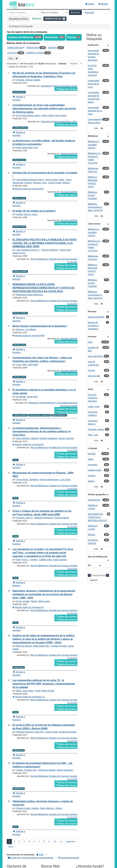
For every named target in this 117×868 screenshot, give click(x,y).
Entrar (103, 4)
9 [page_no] (49, 842)
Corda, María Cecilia (44, 691)
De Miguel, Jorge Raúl (27, 397)
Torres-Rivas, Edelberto (27, 480)
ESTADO (52, 48)
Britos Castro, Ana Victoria (54, 115)
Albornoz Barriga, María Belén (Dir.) (33, 646)
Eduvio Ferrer (19, 253)
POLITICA (12, 53)
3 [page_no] (19, 842)
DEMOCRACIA (16, 48)
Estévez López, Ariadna (27, 808)
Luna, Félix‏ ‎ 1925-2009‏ (27, 365)
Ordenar (62, 64)
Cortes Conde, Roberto (59, 183)
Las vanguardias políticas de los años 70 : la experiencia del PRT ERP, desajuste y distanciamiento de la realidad (44, 684)
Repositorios (51, 37)
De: (90, 565)
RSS (40, 855)
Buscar (75, 12)
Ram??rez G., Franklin (27, 560)
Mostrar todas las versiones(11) (29, 697)
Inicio (90, 4)
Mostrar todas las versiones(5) (28, 189)
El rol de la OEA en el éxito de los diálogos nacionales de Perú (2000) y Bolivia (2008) (44, 727)
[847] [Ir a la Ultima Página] (11, 847)
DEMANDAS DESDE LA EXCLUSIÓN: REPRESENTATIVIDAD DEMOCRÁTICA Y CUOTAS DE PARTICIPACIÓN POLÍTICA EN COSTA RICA (43, 288)
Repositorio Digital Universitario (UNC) (59, 86)
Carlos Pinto (65, 250)
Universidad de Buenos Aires (30, 180)
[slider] (89, 575)
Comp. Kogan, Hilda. (55, 180)
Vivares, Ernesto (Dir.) (27, 770)
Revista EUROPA (69, 154)
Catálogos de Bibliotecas (21, 37)
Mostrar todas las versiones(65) (29, 336)
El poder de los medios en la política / (34, 211)
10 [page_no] (55, 842)
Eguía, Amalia (23, 601)
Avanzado (89, 12)
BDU (12, 5)
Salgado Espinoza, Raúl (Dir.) (30, 732)
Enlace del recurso (66, 89)
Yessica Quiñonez (50, 250)
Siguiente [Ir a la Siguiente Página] (71, 842)
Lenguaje (92, 448)
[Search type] (53, 12)
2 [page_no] (14, 842)
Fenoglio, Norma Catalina (28, 80)
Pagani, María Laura (40, 601)
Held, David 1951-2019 (27, 148)
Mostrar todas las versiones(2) (28, 444)
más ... (13, 58)
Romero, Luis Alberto (26, 329)
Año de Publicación (98, 557)
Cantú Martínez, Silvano (51, 808)
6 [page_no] (34, 842)
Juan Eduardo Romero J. (28, 250)
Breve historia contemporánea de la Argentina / (40, 326)
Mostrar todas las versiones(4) (28, 607)
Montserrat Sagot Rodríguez (30, 295)
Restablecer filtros (19, 19)
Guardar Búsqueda (69, 858)
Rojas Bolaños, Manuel (27, 438)
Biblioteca (93, 136)
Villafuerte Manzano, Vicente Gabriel (51, 518)
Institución (93, 45)
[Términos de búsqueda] (22, 12)
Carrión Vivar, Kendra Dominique (61, 732)
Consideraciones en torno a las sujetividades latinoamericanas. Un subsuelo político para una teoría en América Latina (44, 109)
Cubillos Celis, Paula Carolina (53, 560)
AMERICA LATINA (35, 53)
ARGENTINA (33, 48)
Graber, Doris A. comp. (27, 214)
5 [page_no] (29, 842)
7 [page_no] (39, 842)
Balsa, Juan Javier (25, 691)
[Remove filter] (64, 19)
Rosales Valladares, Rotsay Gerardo (57, 438)
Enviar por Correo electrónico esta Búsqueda (31, 858)
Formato (92, 337)
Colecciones (94, 224)
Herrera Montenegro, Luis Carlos (55, 480)
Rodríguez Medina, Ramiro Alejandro (56, 770)
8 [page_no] (44, 842)
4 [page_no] (24, 842)
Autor (91, 389)
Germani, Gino (40, 183)
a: (100, 565)
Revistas (72, 37)
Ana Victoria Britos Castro (28, 115)
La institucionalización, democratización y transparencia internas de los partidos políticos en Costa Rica (42, 432)
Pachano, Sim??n (25, 518)
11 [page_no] (61, 842)
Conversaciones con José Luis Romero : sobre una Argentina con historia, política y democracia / (42, 359)
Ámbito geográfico (97, 494)
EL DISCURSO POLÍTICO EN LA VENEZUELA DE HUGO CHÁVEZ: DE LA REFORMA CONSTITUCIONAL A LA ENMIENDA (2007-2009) (45, 243)
